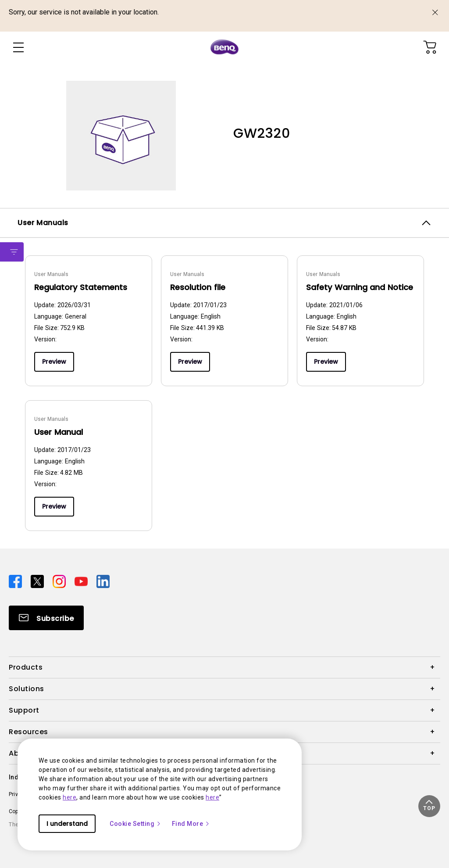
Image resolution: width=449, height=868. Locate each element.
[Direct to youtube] (82, 581)
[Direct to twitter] (38, 581)
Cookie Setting (135, 824)
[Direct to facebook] (16, 581)
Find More (191, 824)
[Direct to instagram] (60, 581)
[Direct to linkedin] (103, 581)
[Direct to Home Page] (224, 47)
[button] (429, 806)
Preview (54, 362)
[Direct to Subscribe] (46, 618)
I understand (67, 824)
